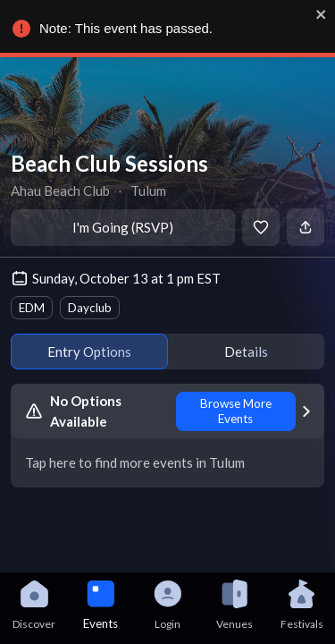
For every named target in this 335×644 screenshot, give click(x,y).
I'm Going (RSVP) (123, 227)
